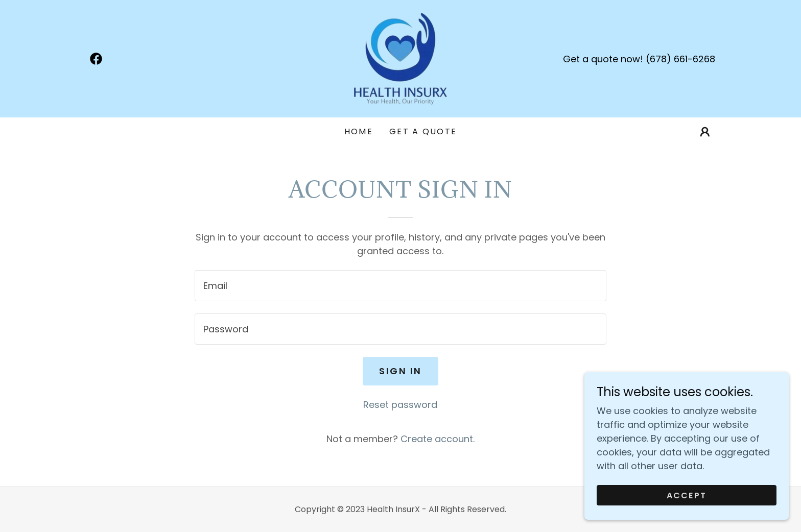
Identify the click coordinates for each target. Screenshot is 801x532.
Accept (687, 495)
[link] (96, 59)
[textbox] (400, 286)
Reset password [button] (400, 405)
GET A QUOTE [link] (423, 131)
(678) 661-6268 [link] (680, 59)
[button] (705, 132)
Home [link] (359, 131)
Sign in (400, 371)
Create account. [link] (438, 439)
